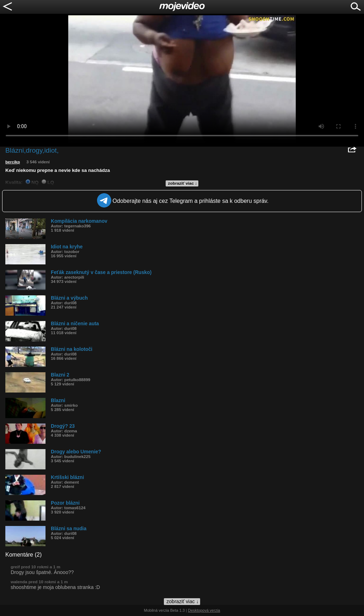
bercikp (13, 162)
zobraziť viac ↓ (183, 183)
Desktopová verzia (204, 610)
